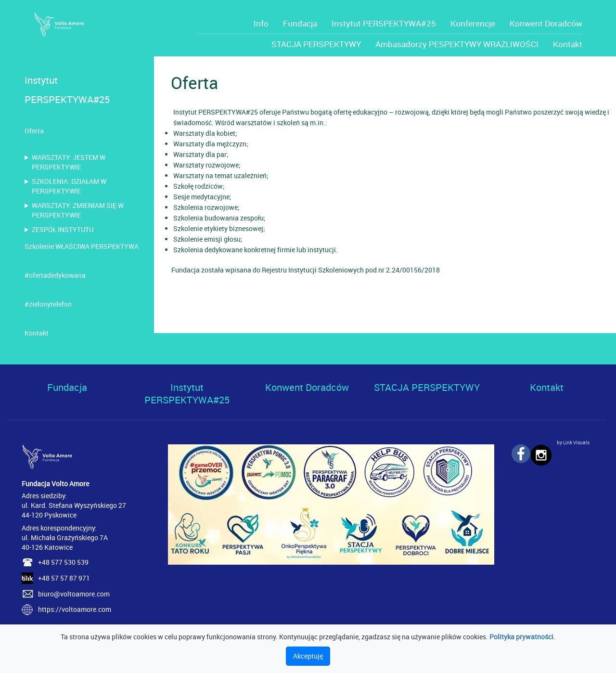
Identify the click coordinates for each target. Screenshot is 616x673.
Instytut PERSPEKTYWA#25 (384, 23)
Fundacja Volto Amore (55, 484)
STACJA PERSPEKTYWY (316, 44)
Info (261, 23)
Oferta (34, 131)
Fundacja (300, 23)
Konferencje (473, 23)
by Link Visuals (573, 442)
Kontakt (568, 44)
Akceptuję (308, 656)
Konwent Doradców (546, 23)
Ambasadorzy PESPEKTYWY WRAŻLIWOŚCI (457, 44)
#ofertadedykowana (55, 275)
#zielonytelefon (48, 304)
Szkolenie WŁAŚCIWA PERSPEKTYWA (82, 246)
